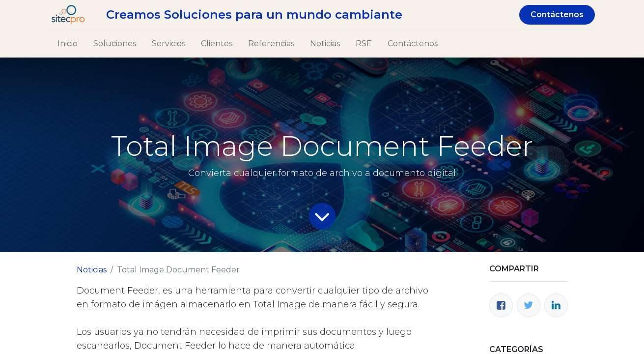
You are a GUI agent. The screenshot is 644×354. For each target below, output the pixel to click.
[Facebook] (501, 305)
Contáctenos (557, 15)
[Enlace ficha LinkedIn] (556, 305)
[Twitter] (529, 305)
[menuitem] (68, 44)
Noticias (92, 270)
